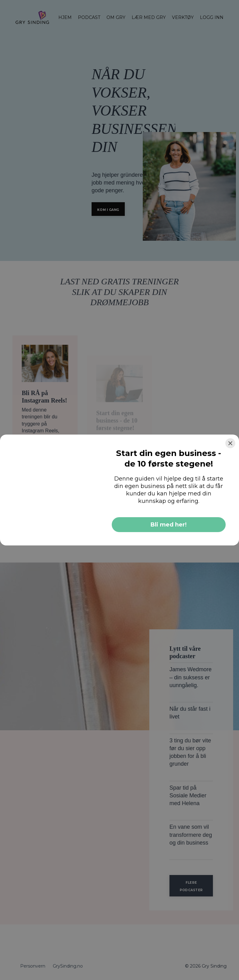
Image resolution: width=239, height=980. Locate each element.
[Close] (230, 443)
